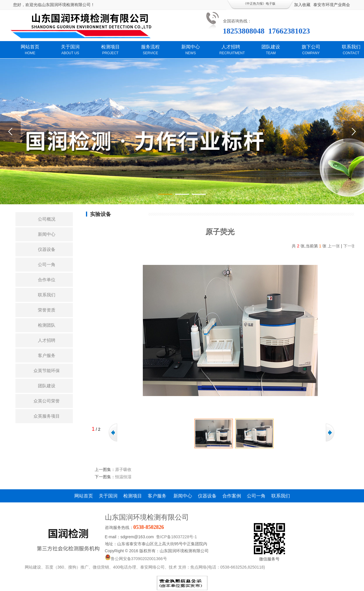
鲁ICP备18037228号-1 (177, 537)
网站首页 (84, 496)
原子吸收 (123, 469)
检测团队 (47, 325)
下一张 (349, 246)
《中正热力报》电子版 (259, 3)
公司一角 (47, 264)
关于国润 (108, 496)
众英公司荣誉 (47, 401)
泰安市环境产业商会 (332, 5)
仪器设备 (47, 249)
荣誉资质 (47, 310)
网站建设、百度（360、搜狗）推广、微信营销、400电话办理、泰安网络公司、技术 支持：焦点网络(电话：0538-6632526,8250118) (145, 567)
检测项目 (133, 496)
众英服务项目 (47, 416)
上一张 (334, 246)
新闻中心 (47, 234)
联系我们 (47, 295)
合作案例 (232, 496)
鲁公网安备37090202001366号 (136, 559)
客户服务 (47, 355)
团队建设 (47, 386)
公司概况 (47, 219)
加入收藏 (302, 5)
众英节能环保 (47, 371)
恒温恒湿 (123, 477)
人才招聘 (47, 340)
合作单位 (47, 280)
